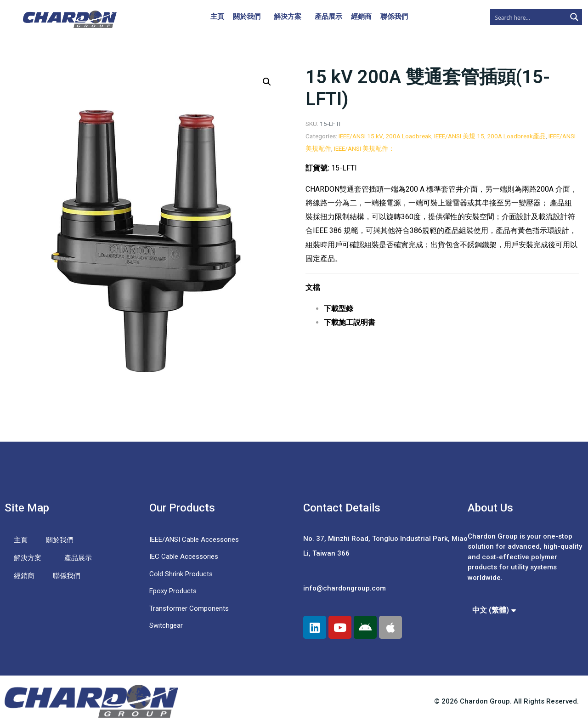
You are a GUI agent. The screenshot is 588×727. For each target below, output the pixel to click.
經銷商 (361, 17)
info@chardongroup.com (345, 588)
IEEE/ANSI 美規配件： (364, 148)
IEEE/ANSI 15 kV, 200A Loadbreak (385, 136)
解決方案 (288, 17)
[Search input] (529, 17)
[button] (267, 82)
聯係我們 (394, 17)
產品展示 (328, 17)
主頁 (217, 17)
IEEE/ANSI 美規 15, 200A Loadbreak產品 (490, 136)
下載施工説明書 (350, 322)
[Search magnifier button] (574, 17)
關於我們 (247, 17)
